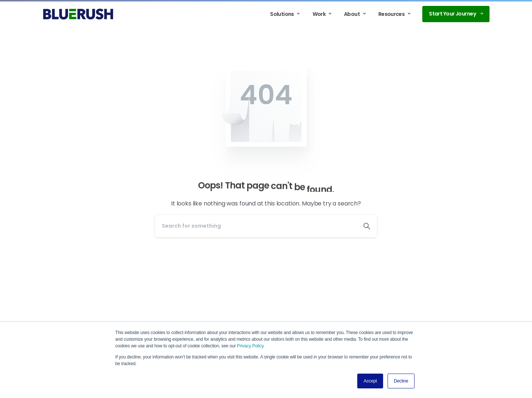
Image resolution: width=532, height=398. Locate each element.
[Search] (256, 226)
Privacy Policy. (251, 346)
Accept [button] (370, 381)
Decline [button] (401, 381)
